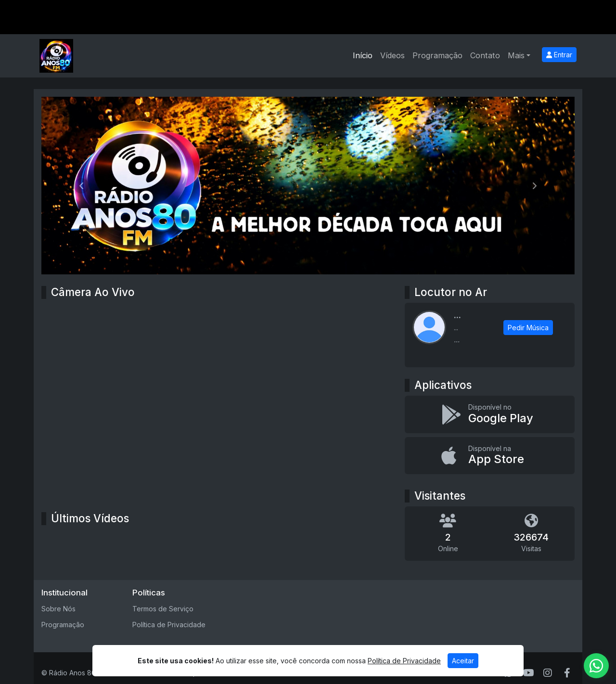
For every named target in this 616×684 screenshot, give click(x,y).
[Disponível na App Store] (490, 456)
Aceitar (463, 661)
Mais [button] (516, 55)
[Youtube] (529, 673)
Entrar (559, 55)
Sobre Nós (58, 609)
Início (363, 55)
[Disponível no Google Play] (490, 414)
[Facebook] (567, 673)
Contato (485, 55)
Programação (437, 55)
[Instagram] (548, 673)
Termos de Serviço (163, 609)
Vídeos (392, 55)
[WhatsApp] (596, 666)
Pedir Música (528, 328)
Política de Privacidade (169, 625)
